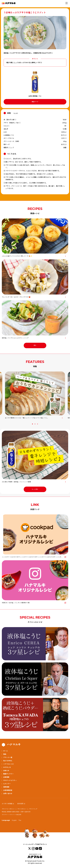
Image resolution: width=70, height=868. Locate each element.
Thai (20, 820)
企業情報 (6, 777)
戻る (35, 345)
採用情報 (6, 787)
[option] (35, 395)
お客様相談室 (8, 790)
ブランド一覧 (8, 757)
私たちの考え (8, 761)
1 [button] (33, 424)
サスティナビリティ (10, 780)
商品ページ (35, 102)
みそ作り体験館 (7, 804)
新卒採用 (20, 804)
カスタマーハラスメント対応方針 (12, 815)
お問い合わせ (8, 794)
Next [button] (68, 425)
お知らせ (6, 771)
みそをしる (7, 767)
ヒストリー (7, 784)
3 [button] (38, 424)
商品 (5, 754)
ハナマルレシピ (8, 764)
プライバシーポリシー (8, 809)
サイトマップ (33, 809)
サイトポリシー (22, 809)
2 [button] (35, 424)
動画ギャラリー (8, 774)
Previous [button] (2, 425)
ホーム (6, 751)
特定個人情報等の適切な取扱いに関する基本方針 (16, 812)
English (14, 820)
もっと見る (35, 489)
